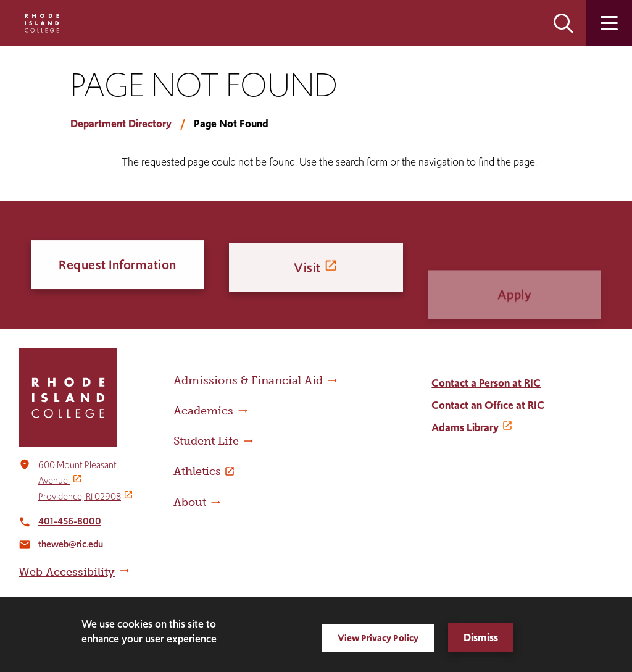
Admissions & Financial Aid (248, 380)
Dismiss (481, 637)
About (190, 502)
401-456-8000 (70, 521)
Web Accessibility (67, 572)
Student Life (206, 441)
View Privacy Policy (378, 638)
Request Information (118, 267)
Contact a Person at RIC (486, 383)
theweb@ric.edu (71, 544)
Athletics (197, 471)
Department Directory (121, 124)
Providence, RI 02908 (80, 496)
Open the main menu (609, 23)
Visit (307, 278)
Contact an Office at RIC (488, 405)
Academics (203, 411)
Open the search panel (563, 23)
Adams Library (465, 427)
